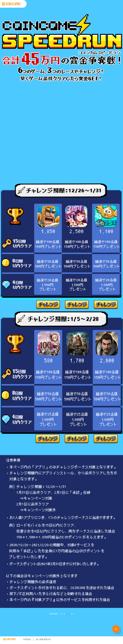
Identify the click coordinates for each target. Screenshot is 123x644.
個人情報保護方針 (43, 639)
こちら (68, 614)
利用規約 (27, 639)
